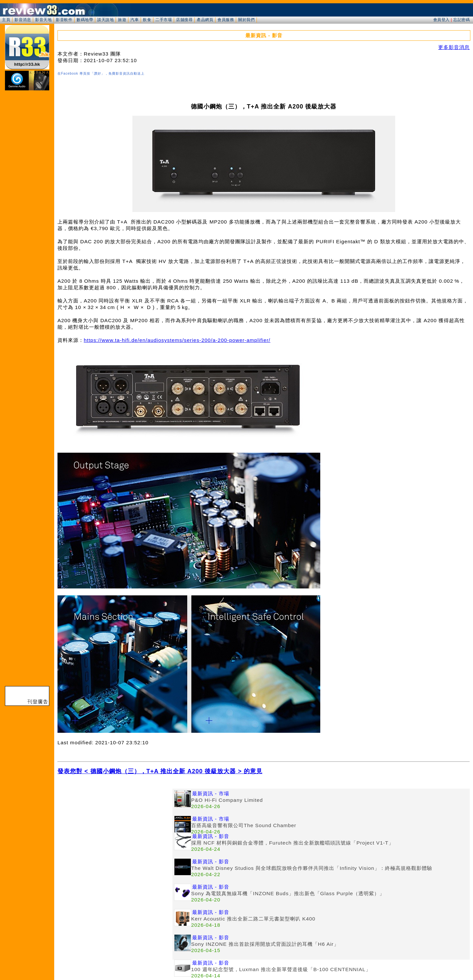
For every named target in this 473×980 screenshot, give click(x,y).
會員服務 (226, 20)
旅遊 (122, 20)
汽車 (135, 20)
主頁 (6, 20)
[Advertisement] (115, 835)
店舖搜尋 (184, 20)
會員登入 (441, 20)
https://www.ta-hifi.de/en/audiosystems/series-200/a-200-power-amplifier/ (177, 340)
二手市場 (164, 20)
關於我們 (246, 20)
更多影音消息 (454, 47)
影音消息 (23, 20)
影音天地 (43, 20)
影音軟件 (64, 20)
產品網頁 (205, 20)
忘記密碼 (462, 20)
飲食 (147, 20)
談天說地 (105, 20)
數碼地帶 (85, 20)
